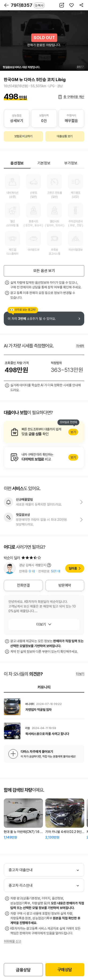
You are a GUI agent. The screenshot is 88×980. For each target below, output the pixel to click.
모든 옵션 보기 (44, 271)
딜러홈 (73, 568)
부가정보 (71, 163)
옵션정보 (17, 163)
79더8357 (28, 5)
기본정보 (44, 163)
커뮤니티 (44, 687)
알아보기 (44, 432)
